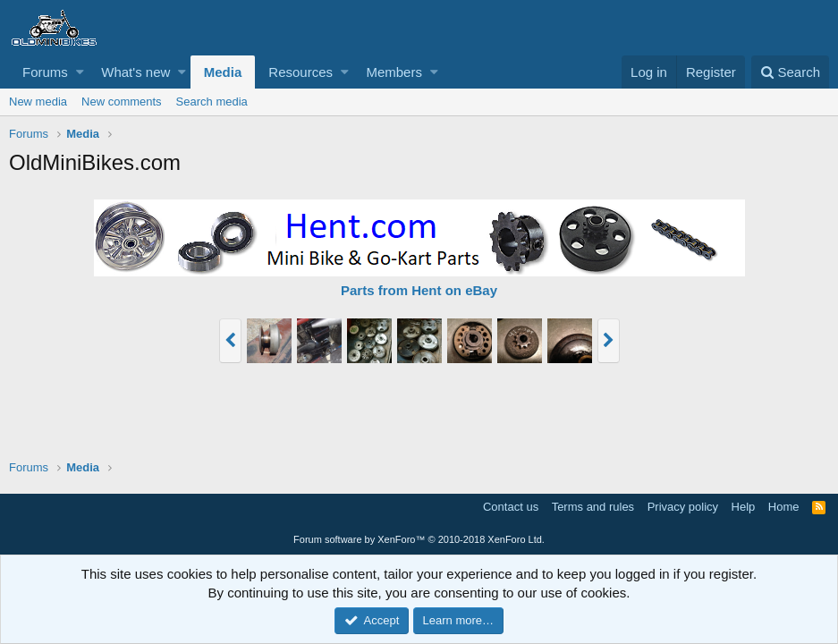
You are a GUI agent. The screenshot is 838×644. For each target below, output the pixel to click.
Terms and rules (593, 507)
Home (784, 507)
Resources (300, 72)
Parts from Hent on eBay (419, 290)
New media (38, 102)
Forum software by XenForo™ (419, 539)
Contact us (511, 507)
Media (223, 72)
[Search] (790, 72)
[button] (80, 72)
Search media (212, 102)
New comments (122, 102)
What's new (135, 72)
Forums (45, 72)
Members (394, 72)
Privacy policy (683, 507)
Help (744, 507)
